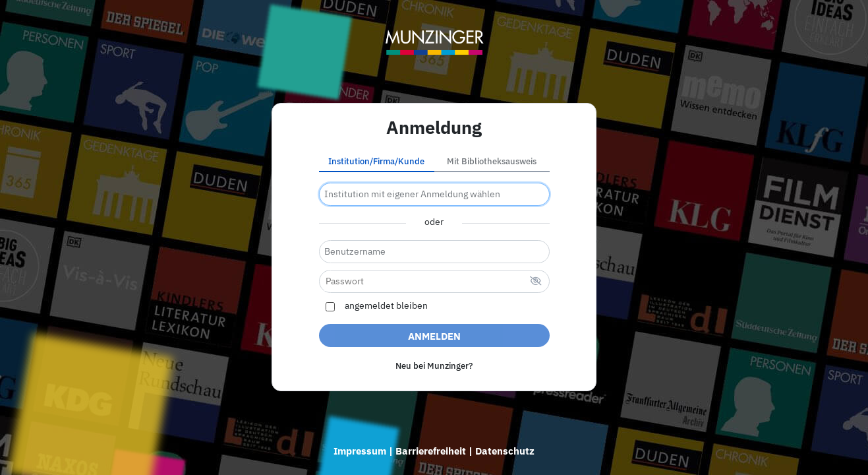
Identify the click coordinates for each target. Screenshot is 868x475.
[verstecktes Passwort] (536, 282)
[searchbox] (434, 194)
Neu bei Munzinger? (434, 366)
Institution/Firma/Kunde (376, 161)
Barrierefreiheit (431, 451)
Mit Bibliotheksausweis (492, 161)
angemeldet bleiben (386, 306)
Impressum (360, 451)
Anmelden (434, 336)
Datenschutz (505, 451)
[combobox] (434, 194)
